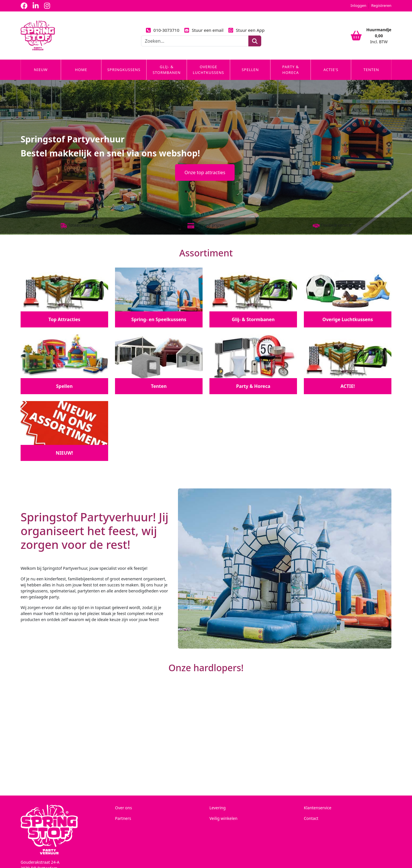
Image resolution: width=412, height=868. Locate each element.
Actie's (331, 70)
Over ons (123, 807)
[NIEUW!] (64, 430)
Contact (311, 818)
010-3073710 (163, 30)
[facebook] (24, 6)
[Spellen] (64, 364)
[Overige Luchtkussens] (348, 297)
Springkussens (124, 70)
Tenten (371, 70)
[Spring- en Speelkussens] (159, 297)
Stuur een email (204, 30)
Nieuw (41, 70)
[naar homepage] (38, 36)
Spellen (250, 70)
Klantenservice (318, 807)
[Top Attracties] (64, 297)
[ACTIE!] (348, 364)
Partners (123, 818)
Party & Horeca (291, 70)
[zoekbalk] (195, 41)
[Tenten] (159, 364)
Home (81, 70)
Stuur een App (246, 30)
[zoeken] (255, 41)
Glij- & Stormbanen (167, 70)
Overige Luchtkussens (208, 70)
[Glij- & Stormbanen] (253, 297)
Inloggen (358, 5)
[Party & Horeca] (253, 364)
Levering (218, 807)
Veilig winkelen (223, 818)
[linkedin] (35, 6)
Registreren (381, 5)
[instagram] (47, 6)
